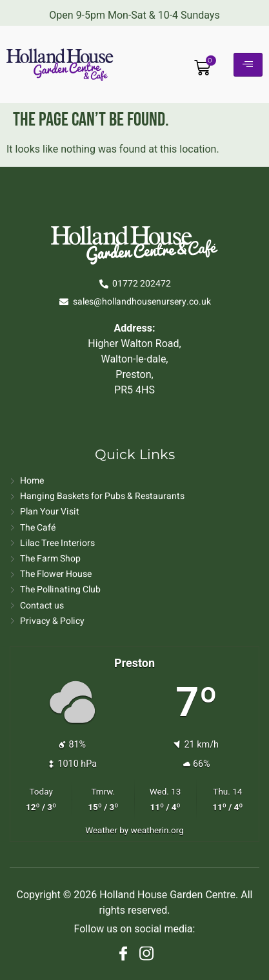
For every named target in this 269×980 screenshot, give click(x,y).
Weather (101, 830)
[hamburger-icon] (248, 65)
